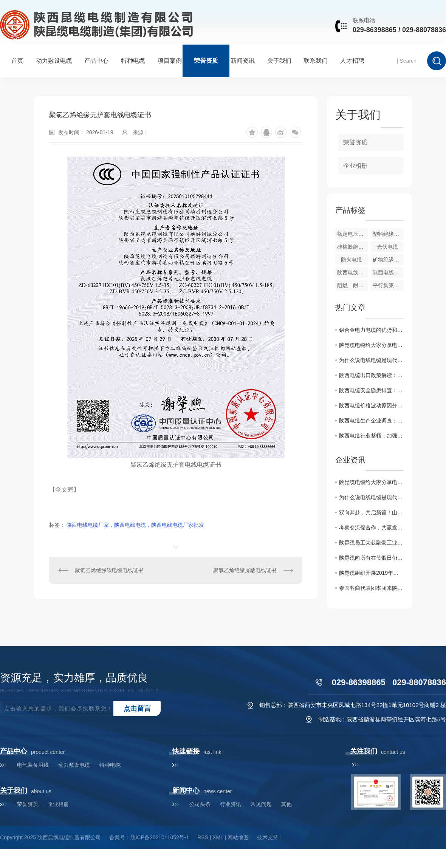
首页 (17, 61)
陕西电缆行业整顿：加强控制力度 (371, 436)
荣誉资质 (206, 61)
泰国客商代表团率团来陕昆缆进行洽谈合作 (371, 588)
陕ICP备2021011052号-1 (160, 837)
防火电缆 (352, 260)
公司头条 (200, 804)
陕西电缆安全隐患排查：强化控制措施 (371, 390)
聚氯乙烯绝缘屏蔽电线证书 (245, 570)
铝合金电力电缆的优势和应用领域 (371, 330)
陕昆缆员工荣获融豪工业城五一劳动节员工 (371, 543)
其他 (286, 804)
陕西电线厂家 (388, 272)
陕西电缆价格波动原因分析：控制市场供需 (371, 405)
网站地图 (238, 837)
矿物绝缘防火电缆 (388, 260)
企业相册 (355, 166)
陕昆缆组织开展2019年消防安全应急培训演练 (371, 573)
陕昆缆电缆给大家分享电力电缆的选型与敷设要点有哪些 (371, 345)
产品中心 (96, 61)
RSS (203, 837)
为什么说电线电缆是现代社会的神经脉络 (371, 360)
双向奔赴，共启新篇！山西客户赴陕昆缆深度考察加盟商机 (371, 512)
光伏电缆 (387, 247)
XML (218, 837)
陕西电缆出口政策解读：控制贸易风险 (371, 375)
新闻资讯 (243, 61)
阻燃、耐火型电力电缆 (353, 285)
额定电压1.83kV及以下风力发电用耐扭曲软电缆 (353, 234)
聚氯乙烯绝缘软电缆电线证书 (109, 570)
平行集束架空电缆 (388, 285)
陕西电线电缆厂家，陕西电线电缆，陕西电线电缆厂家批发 (135, 525)
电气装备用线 (33, 765)
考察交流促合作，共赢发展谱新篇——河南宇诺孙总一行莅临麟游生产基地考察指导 (371, 528)
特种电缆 (133, 61)
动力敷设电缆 (54, 61)
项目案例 (170, 61)
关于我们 (279, 61)
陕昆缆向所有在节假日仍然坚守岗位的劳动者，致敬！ (371, 558)
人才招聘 (352, 61)
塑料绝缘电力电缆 (388, 234)
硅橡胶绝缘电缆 (353, 247)
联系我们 (316, 61)
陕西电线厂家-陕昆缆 (353, 272)
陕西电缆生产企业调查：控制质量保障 (371, 421)
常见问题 (261, 804)
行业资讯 (231, 804)
